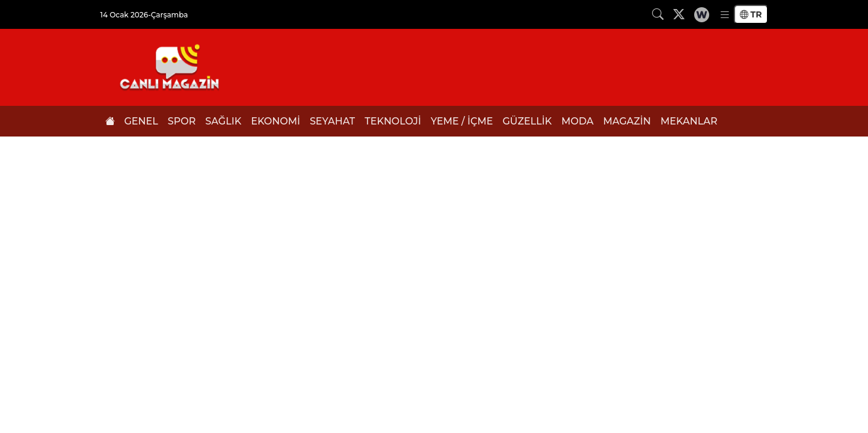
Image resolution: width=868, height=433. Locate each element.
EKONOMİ (275, 121)
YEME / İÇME (462, 121)
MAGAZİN (627, 121)
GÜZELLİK (527, 121)
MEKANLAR (689, 121)
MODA (577, 121)
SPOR (182, 121)
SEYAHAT (332, 121)
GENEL (141, 121)
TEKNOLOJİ (393, 121)
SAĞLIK (223, 121)
